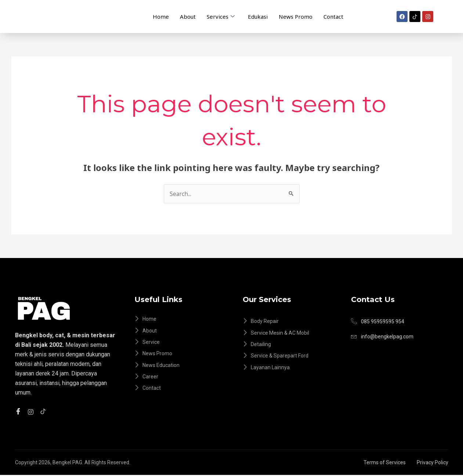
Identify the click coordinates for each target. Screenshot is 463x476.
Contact (333, 16)
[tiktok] (44, 412)
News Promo (296, 16)
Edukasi (258, 16)
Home (161, 16)
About (188, 16)
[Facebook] (19, 412)
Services (221, 16)
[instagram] (32, 412)
